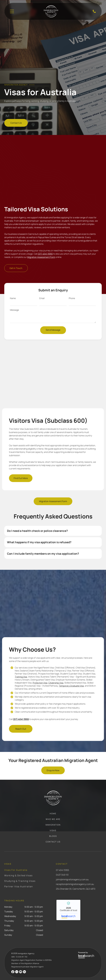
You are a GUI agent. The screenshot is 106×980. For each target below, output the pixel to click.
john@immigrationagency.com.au (72, 873)
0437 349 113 (62, 869)
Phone (72, 292)
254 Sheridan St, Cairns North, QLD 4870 (76, 883)
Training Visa (21, 671)
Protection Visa (40, 677)
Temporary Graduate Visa (71, 680)
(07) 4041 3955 (45, 248)
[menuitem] (53, 809)
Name (13, 292)
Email (42, 292)
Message (14, 304)
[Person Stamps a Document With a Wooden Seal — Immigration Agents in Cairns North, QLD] (53, 601)
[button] (53, 525)
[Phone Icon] (94, 13)
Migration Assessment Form (41, 251)
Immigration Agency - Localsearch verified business (68, 904)
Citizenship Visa (56, 677)
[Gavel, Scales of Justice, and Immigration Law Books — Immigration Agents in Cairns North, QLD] (53, 52)
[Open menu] (12, 11)
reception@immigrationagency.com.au (75, 878)
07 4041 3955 (62, 864)
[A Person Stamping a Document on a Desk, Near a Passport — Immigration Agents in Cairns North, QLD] (53, 166)
